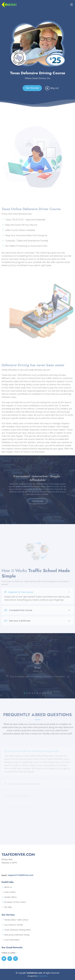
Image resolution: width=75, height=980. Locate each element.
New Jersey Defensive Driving (17, 935)
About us (8, 887)
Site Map (8, 907)
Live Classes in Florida (14, 925)
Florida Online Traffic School (16, 920)
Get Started (32, 91)
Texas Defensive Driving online (17, 930)
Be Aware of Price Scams (15, 902)
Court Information (12, 940)
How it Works (10, 892)
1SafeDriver (43, 976)
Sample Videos (10, 897)
